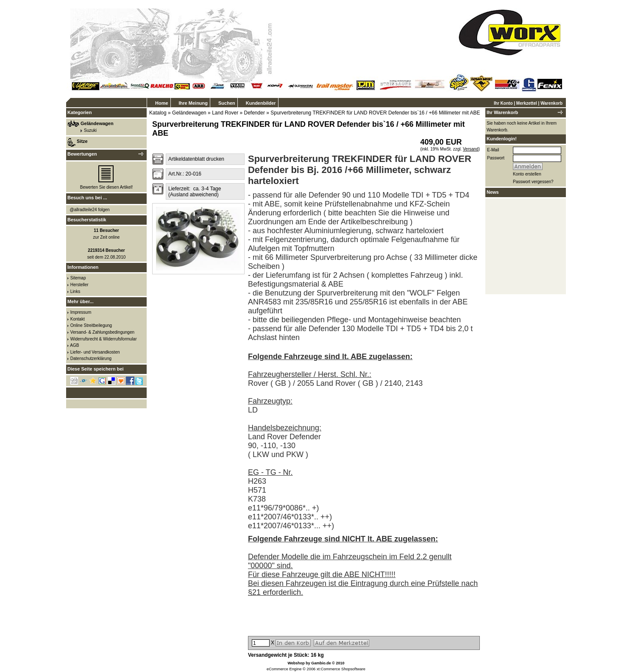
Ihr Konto (503, 103)
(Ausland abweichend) (193, 195)
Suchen (227, 103)
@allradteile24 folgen (90, 210)
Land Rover (225, 113)
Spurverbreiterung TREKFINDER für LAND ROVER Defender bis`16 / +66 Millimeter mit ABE (375, 113)
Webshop (296, 663)
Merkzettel (527, 103)
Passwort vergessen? (533, 182)
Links (75, 291)
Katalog (158, 113)
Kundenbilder (261, 103)
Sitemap (78, 278)
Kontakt (78, 319)
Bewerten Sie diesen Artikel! (107, 187)
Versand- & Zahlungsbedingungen (102, 332)
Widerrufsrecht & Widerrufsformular (104, 339)
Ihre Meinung (193, 103)
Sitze (82, 141)
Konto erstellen (527, 174)
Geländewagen (189, 113)
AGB (74, 345)
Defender (255, 113)
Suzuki (90, 130)
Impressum (81, 312)
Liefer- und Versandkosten (95, 352)
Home (162, 103)
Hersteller (79, 285)
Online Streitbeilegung (91, 325)
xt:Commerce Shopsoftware (341, 669)
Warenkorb (551, 103)
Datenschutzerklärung (91, 358)
